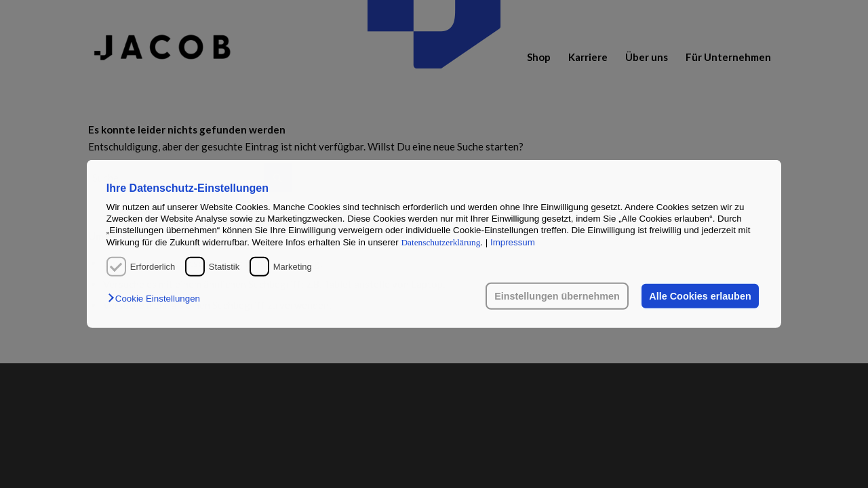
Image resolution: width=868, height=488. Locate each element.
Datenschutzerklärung (440, 242)
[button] (157, 299)
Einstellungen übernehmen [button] (557, 296)
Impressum (513, 242)
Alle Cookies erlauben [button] (700, 296)
